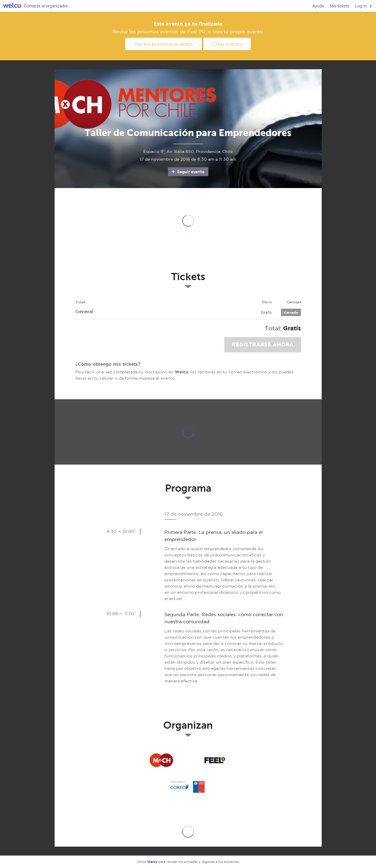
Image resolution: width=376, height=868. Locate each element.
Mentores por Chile (161, 760)
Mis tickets (340, 6)
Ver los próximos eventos (164, 44)
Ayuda (318, 6)
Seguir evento (188, 172)
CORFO (188, 787)
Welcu (12, 6)
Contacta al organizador (46, 6)
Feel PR (215, 760)
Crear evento (227, 44)
